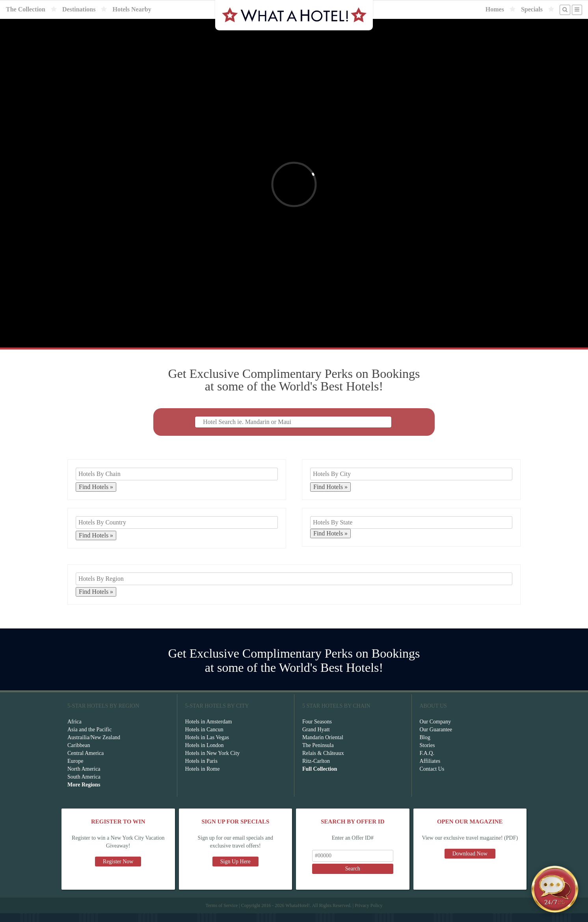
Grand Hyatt (316, 738)
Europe (75, 770)
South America (84, 785)
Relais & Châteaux (323, 762)
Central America (86, 762)
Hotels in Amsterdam (209, 730)
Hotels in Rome (203, 778)
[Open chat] (555, 889)
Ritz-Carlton (316, 770)
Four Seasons (317, 730)
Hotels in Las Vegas (207, 746)
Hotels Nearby (132, 9)
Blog (425, 746)
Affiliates (430, 770)
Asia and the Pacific (89, 738)
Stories (427, 754)
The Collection (26, 9)
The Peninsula (318, 754)
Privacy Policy (368, 914)
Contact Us (432, 778)
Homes (495, 9)
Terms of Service (221, 914)
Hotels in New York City (213, 762)
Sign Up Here (235, 870)
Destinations (79, 9)
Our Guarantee (436, 738)
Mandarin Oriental (323, 746)
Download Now (470, 862)
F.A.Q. (427, 762)
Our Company (435, 730)
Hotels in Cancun (204, 738)
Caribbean (79, 754)
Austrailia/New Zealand (94, 746)
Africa (74, 730)
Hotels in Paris (201, 770)
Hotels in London (205, 754)
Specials (532, 9)
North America (84, 778)
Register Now (118, 870)
